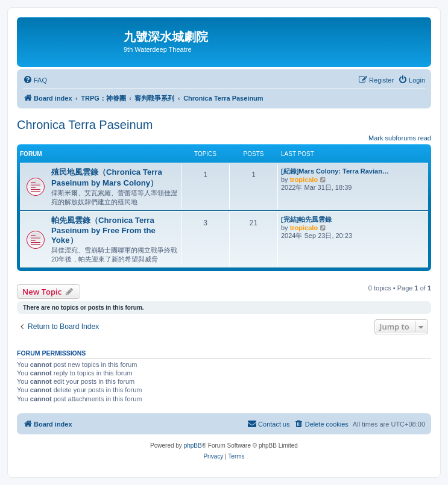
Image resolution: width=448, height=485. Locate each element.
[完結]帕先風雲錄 (306, 219)
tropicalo (304, 180)
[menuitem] (35, 80)
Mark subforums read (400, 138)
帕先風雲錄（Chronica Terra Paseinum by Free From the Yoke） (103, 230)
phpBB (193, 446)
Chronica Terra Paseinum (85, 125)
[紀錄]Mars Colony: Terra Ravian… (335, 171)
